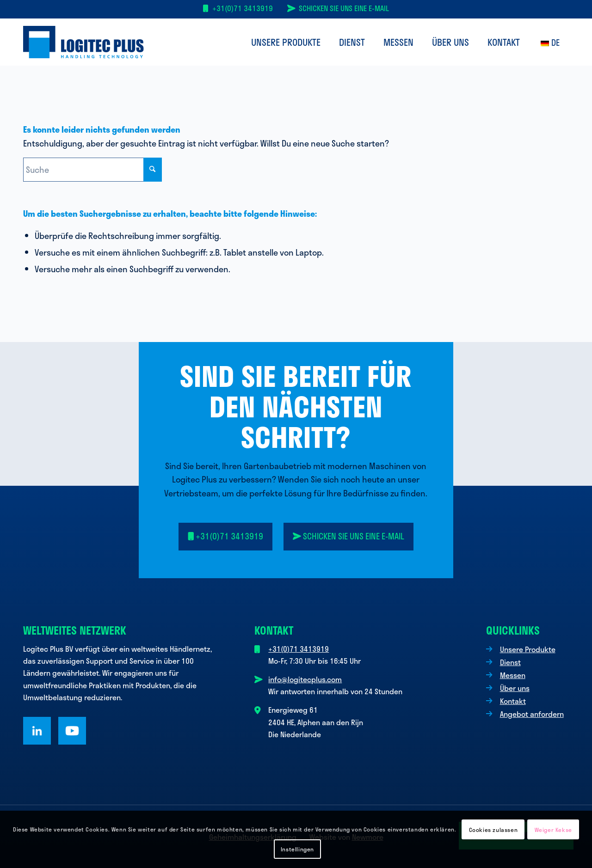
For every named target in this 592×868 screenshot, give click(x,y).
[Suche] (92, 170)
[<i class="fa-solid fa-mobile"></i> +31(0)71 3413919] (226, 537)
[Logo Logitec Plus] (83, 42)
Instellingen (297, 849)
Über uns (515, 688)
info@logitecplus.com (305, 679)
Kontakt (513, 701)
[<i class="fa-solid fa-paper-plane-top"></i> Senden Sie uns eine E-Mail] (348, 537)
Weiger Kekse (553, 830)
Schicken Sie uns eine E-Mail (344, 8)
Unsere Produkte (528, 649)
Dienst (510, 662)
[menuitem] (286, 42)
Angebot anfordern (532, 714)
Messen (513, 675)
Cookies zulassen (493, 830)
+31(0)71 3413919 (243, 8)
